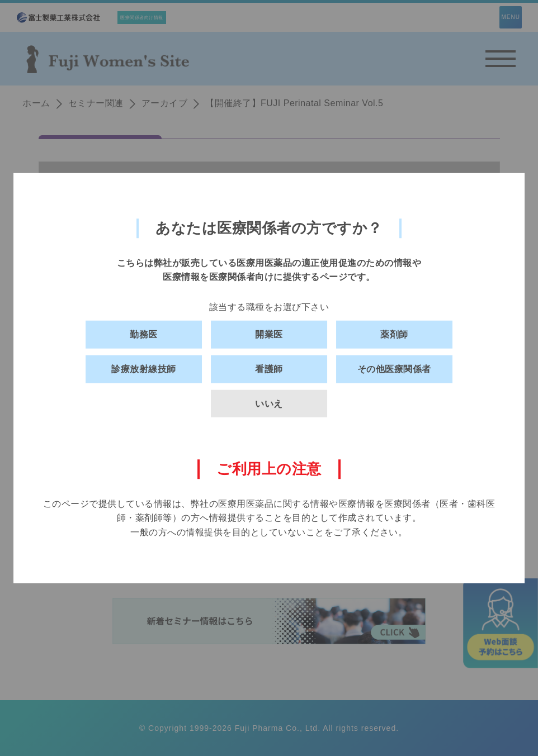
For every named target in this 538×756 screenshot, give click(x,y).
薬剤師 (394, 334)
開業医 (269, 334)
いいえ (269, 403)
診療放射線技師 (144, 369)
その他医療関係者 (394, 369)
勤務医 (144, 334)
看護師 (269, 369)
